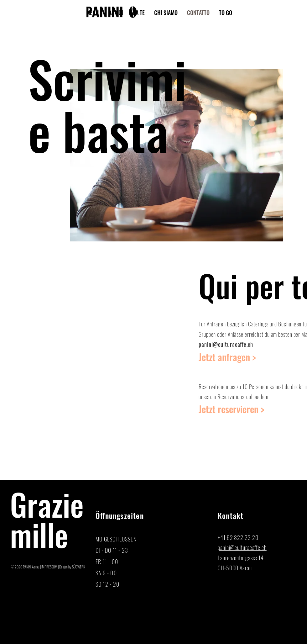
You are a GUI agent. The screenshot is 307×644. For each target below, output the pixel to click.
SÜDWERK (79, 567)
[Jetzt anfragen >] (233, 357)
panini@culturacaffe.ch (226, 344)
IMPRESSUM (49, 567)
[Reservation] (233, 409)
